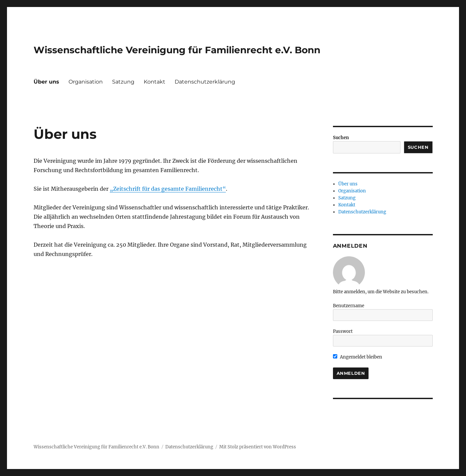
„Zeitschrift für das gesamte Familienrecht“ (168, 189)
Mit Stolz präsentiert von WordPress (258, 447)
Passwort (343, 331)
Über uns (46, 82)
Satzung (123, 82)
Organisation (86, 82)
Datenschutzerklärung (205, 82)
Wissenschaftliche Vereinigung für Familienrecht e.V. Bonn (177, 50)
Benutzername (349, 306)
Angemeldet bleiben (358, 357)
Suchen (341, 138)
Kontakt (155, 82)
